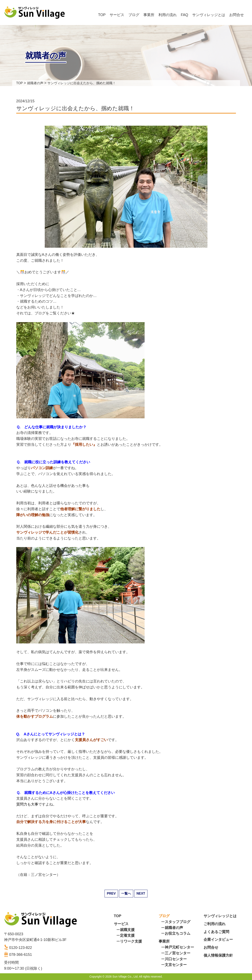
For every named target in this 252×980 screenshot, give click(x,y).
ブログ (134, 15)
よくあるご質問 (216, 932)
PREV (111, 893)
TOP (102, 15)
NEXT (141, 893)
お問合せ (237, 15)
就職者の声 (174, 928)
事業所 (149, 15)
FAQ (184, 15)
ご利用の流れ (215, 924)
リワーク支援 (131, 941)
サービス (117, 15)
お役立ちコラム (178, 933)
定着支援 (127, 935)
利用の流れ (168, 15)
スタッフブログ (178, 922)
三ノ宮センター (178, 953)
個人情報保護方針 (218, 955)
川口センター (176, 959)
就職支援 (127, 930)
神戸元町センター (179, 947)
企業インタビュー (218, 940)
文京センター (176, 965)
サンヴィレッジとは (209, 15)
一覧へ (126, 893)
